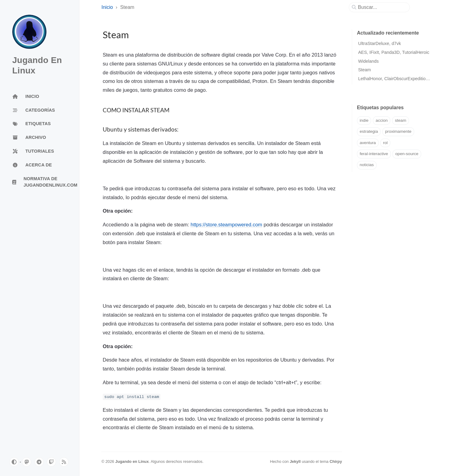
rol (385, 143)
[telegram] (39, 462)
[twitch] (51, 462)
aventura (368, 143)
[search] (382, 7)
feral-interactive (374, 154)
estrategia (369, 131)
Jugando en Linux (132, 461)
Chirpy (336, 461)
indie (364, 120)
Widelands (368, 61)
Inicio (107, 7)
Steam (365, 70)
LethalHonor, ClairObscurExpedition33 (396, 79)
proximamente (398, 131)
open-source (407, 154)
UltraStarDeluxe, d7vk (380, 43)
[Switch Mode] (14, 462)
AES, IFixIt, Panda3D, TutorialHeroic (394, 52)
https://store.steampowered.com (226, 225)
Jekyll (295, 461)
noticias (367, 165)
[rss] (64, 462)
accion (382, 120)
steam (401, 120)
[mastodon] (27, 462)
